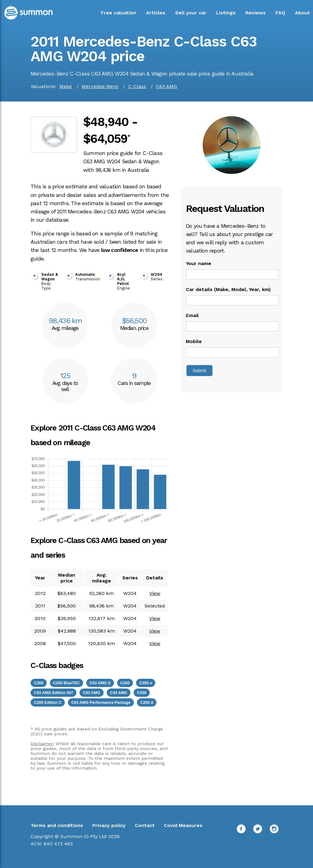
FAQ (280, 13)
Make (66, 86)
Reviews (256, 13)
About (302, 13)
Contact (145, 825)
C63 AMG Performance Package (101, 702)
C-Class (137, 86)
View (155, 593)
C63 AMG (166, 86)
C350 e (146, 683)
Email (192, 315)
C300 (39, 683)
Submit (199, 371)
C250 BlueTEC (66, 683)
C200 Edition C (48, 702)
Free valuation (119, 13)
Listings (226, 13)
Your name (199, 263)
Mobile (194, 341)
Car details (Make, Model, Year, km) (228, 289)
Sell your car (191, 13)
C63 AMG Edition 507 (53, 693)
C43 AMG (119, 693)
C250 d (147, 702)
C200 (125, 683)
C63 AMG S (100, 683)
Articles (156, 13)
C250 (142, 693)
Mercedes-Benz (100, 86)
